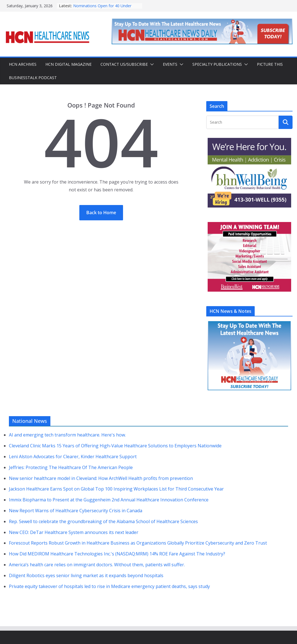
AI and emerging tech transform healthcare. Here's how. (67, 435)
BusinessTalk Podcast (33, 78)
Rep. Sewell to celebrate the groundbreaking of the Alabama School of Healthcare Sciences (103, 521)
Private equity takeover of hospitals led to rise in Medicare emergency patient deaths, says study (109, 586)
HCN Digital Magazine (68, 64)
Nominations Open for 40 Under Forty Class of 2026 (102, 8)
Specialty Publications (217, 64)
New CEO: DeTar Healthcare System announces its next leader (74, 532)
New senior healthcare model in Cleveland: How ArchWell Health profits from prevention (101, 478)
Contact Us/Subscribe (124, 64)
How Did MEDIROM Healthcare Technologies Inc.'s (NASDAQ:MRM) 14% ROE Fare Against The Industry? (117, 554)
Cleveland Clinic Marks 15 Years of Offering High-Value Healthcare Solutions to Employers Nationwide (115, 446)
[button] (151, 64)
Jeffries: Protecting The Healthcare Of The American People (71, 467)
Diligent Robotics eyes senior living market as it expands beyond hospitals (86, 575)
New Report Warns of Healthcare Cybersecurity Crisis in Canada (76, 511)
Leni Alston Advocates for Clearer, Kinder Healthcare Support (73, 457)
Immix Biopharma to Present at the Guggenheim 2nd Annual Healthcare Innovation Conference (109, 500)
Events (170, 64)
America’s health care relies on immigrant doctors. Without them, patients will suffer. (97, 565)
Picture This (270, 64)
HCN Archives (23, 64)
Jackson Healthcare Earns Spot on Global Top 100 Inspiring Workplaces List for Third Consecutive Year (116, 489)
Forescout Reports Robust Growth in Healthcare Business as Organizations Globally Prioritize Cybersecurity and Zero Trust (138, 543)
